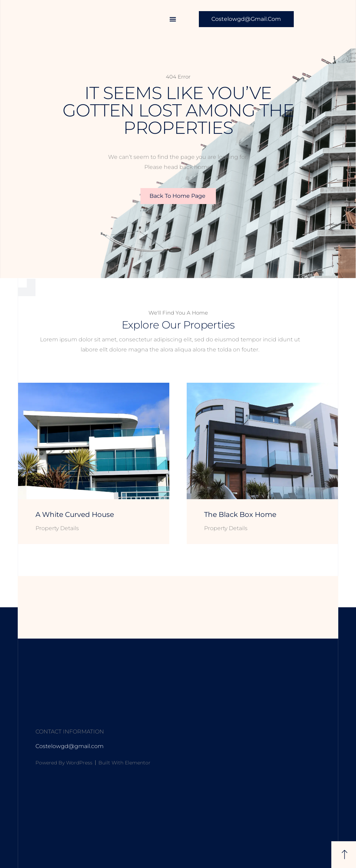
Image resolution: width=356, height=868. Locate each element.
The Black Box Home (240, 514)
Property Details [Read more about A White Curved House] (57, 528)
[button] (173, 19)
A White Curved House (75, 514)
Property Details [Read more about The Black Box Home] (226, 528)
